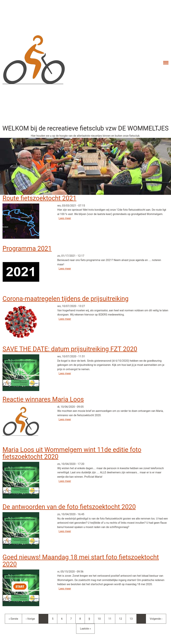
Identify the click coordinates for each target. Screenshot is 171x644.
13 (133, 618)
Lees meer (65, 218)
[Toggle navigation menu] (166, 63)
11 (112, 618)
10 (101, 618)
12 (122, 618)
